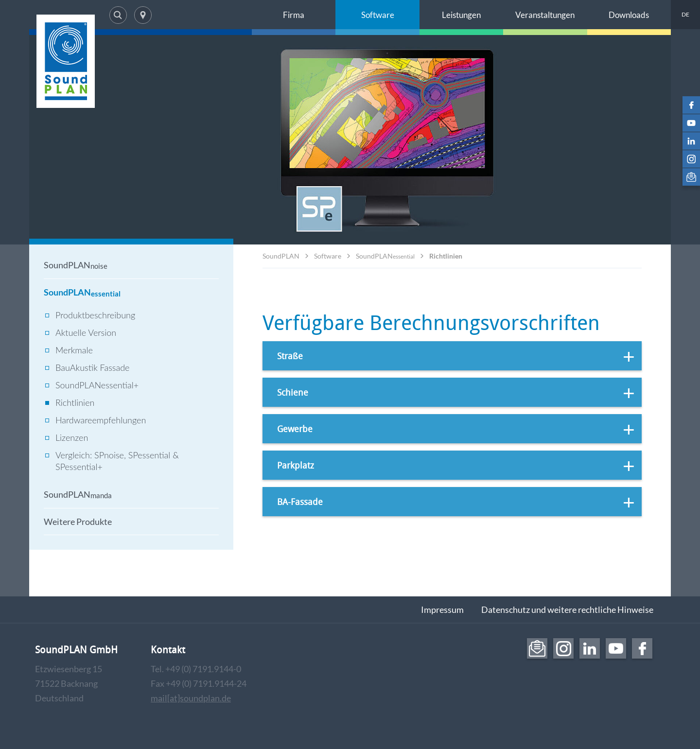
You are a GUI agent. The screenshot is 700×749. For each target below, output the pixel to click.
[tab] (452, 356)
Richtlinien (446, 256)
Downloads (629, 15)
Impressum (442, 610)
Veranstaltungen (545, 15)
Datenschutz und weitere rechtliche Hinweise (567, 610)
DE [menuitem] (685, 14)
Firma (294, 15)
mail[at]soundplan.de (191, 698)
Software (378, 15)
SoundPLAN (281, 256)
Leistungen (461, 15)
